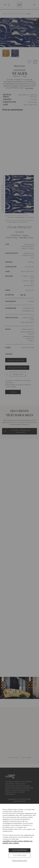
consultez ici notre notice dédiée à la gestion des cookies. (17, 842)
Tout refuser (20, 855)
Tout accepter (19, 850)
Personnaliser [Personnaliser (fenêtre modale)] (20, 861)
